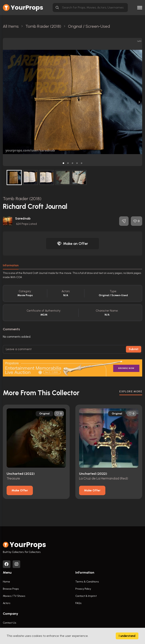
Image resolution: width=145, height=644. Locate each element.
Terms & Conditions (87, 582)
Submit (134, 349)
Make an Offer (72, 244)
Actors (7, 603)
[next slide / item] (140, 102)
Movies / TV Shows (14, 596)
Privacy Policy (83, 589)
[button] (63, 163)
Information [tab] (11, 265)
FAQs (78, 603)
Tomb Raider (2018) (22, 199)
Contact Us (9, 623)
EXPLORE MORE (131, 392)
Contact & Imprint (86, 596)
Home (6, 582)
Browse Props (11, 589)
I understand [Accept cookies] (127, 636)
